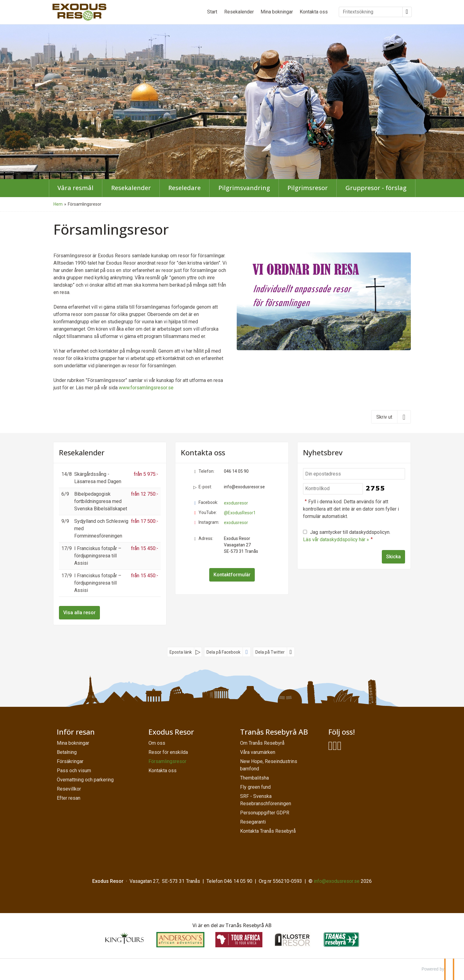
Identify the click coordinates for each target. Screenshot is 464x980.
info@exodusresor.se (244, 487)
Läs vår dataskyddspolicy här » (336, 540)
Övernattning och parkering (85, 780)
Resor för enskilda (168, 752)
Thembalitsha (254, 778)
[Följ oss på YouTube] (335, 746)
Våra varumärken (258, 752)
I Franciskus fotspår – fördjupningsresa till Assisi (98, 556)
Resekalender (239, 12)
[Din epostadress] (354, 474)
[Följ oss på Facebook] (331, 746)
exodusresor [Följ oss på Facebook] (236, 503)
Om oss (157, 743)
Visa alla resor (79, 613)
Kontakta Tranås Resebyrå (268, 831)
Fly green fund (255, 787)
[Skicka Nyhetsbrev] (393, 557)
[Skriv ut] (391, 417)
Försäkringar (70, 761)
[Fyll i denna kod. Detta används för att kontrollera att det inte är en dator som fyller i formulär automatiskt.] (333, 489)
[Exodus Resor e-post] (337, 881)
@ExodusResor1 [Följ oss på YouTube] (240, 513)
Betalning (67, 752)
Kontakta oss (314, 12)
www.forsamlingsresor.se (146, 388)
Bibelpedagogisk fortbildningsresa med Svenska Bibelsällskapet (101, 501)
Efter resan (69, 798)
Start (212, 12)
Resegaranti (253, 822)
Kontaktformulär (232, 575)
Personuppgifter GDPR (265, 813)
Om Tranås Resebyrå (262, 743)
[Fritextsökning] (371, 12)
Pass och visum (74, 771)
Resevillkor (69, 789)
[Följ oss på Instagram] (340, 746)
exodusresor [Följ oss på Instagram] (236, 523)
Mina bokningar (277, 12)
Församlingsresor (167, 761)
